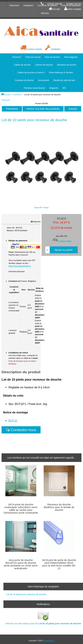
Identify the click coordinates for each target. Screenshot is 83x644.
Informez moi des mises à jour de (43, 618)
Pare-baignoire (71, 57)
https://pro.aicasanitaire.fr (20, 266)
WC (64, 88)
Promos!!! (17, 94)
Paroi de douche (52, 57)
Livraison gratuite (31, 49)
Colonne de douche (44, 65)
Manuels (45, 13)
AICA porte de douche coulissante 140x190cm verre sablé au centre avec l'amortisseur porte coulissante (21, 509)
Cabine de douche (22, 65)
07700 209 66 (55, 4)
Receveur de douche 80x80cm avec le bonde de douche (59, 507)
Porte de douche (33, 57)
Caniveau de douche (24, 80)
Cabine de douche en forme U (31, 73)
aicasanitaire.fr (49, 641)
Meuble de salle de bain (64, 80)
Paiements (14, 5)
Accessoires (44, 80)
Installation (53, 49)
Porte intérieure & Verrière (61, 73)
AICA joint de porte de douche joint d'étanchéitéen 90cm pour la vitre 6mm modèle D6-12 (59, 564)
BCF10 (13, 421)
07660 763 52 (74, 4)
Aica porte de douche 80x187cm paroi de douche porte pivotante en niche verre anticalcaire (21, 564)
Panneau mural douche (35, 88)
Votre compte (73, 9)
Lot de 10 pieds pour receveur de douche (26, 594)
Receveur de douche (67, 65)
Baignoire (54, 88)
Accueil (54, 9)
